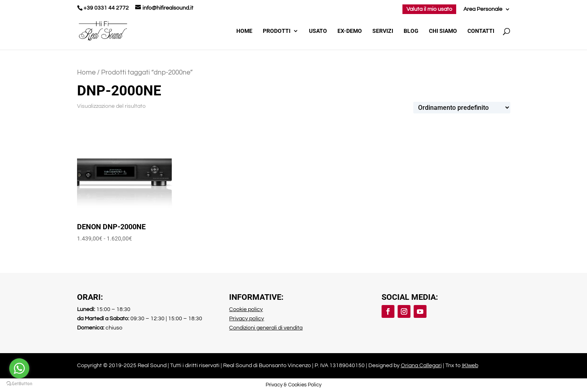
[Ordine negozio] (462, 108)
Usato (318, 31)
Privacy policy (247, 319)
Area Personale (483, 9)
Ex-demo (350, 31)
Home (244, 31)
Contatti (481, 31)
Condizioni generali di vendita (266, 328)
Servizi (383, 31)
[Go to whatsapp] (19, 368)
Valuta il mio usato (429, 9)
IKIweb (470, 366)
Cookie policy (246, 309)
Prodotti (277, 31)
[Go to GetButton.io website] (19, 384)
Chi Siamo (443, 31)
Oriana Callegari (421, 366)
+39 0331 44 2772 (106, 8)
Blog (411, 31)
